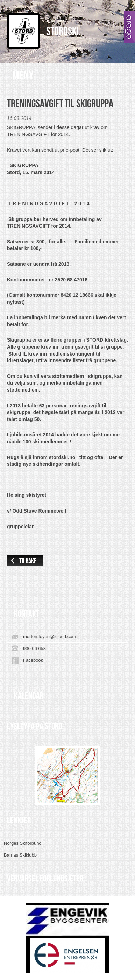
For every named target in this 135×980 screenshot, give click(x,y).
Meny (23, 76)
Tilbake (28, 561)
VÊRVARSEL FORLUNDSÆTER (45, 878)
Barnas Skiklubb (20, 855)
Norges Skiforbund (23, 843)
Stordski (62, 32)
